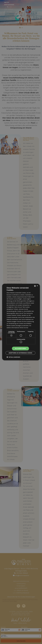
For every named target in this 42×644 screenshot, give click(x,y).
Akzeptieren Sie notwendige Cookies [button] (20, 353)
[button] (13, 357)
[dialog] (21, 322)
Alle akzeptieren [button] (20, 348)
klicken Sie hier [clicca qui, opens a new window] (24, 328)
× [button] (37, 286)
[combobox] (35, 286)
